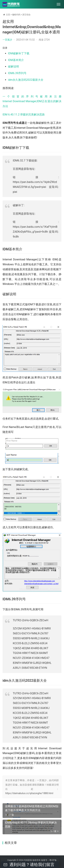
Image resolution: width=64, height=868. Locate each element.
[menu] (59, 4)
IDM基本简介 (16, 60)
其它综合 (26, 15)
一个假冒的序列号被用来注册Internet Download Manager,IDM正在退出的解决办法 (32, 101)
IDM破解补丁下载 (19, 53)
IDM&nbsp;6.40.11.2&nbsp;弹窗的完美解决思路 (31, 825)
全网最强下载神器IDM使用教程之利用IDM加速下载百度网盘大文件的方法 (32, 808)
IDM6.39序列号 (17, 73)
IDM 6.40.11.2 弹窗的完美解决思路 (24, 115)
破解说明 (13, 67)
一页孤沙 (7, 40)
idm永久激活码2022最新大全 (26, 80)
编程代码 (16, 15)
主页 (8, 15)
